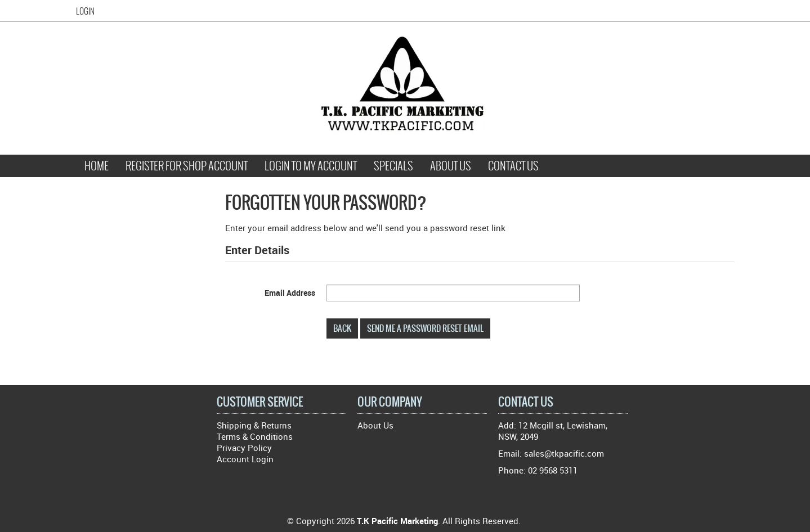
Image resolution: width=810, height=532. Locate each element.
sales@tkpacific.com (564, 453)
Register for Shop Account (187, 166)
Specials (393, 166)
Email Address (290, 293)
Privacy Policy (244, 448)
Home (97, 166)
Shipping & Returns (254, 425)
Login (85, 11)
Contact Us (513, 166)
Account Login (245, 459)
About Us (451, 166)
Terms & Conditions (255, 436)
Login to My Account (311, 166)
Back (342, 328)
